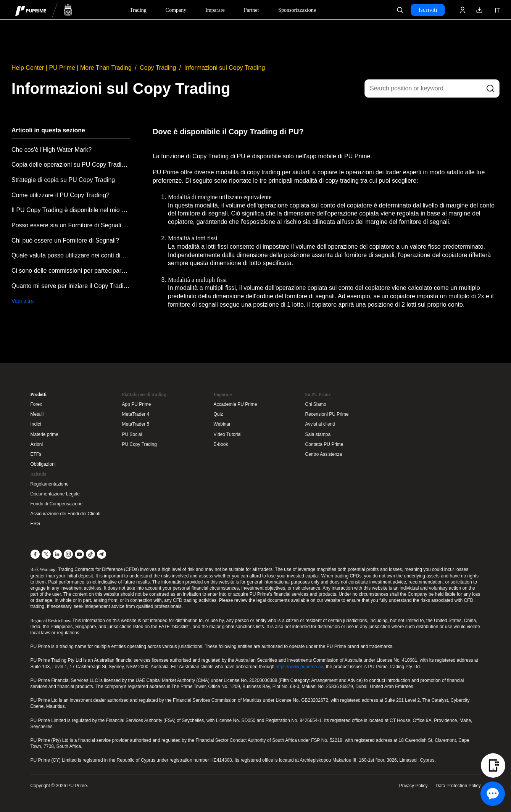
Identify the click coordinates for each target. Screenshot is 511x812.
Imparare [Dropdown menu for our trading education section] (215, 10)
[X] (46, 554)
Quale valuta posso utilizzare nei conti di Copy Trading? (71, 255)
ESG (35, 524)
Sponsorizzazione (297, 10)
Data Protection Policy (458, 786)
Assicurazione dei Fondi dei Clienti (65, 514)
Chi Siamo (316, 404)
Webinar (222, 424)
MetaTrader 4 (136, 414)
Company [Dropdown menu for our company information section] (176, 10)
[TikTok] (90, 554)
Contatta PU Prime (324, 444)
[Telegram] (102, 554)
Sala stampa (318, 434)
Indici (36, 424)
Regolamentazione (50, 484)
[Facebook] (35, 554)
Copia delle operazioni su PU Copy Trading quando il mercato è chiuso (71, 165)
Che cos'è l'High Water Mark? (52, 150)
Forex (36, 404)
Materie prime (44, 434)
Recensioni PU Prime (327, 414)
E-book (221, 444)
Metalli (37, 414)
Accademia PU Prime (235, 404)
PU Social (132, 434)
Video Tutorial (228, 434)
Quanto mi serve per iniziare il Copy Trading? (71, 286)
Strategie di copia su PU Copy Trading (63, 180)
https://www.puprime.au (299, 667)
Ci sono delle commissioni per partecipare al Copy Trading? (71, 271)
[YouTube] (79, 554)
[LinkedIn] (57, 554)
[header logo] (44, 10)
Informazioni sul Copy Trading (225, 68)
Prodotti (39, 394)
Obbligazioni (43, 464)
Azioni (37, 444)
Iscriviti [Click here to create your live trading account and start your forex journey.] (428, 10)
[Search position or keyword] (432, 88)
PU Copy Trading (139, 444)
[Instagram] (68, 554)
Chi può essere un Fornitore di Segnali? (65, 240)
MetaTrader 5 (136, 424)
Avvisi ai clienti (320, 424)
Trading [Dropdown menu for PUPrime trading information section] (138, 10)
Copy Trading (158, 68)
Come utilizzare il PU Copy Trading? (60, 195)
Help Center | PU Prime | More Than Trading (72, 68)
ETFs (36, 454)
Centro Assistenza (324, 454)
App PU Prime (137, 404)
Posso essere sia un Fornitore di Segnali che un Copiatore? (71, 225)
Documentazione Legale (55, 494)
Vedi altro (23, 301)
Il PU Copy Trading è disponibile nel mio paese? (71, 210)
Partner (251, 10)
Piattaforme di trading (144, 394)
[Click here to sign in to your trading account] (463, 10)
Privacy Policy (413, 786)
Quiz (218, 414)
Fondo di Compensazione (57, 504)
